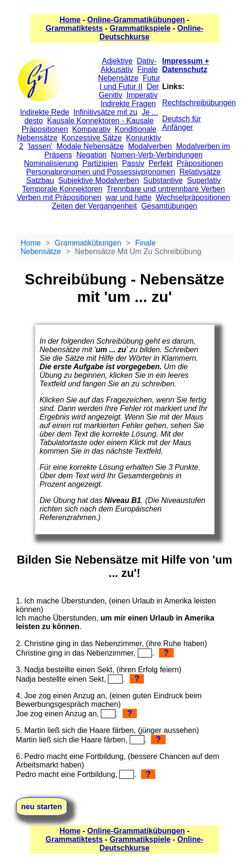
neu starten (42, 807)
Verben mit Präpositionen (59, 197)
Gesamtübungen (169, 206)
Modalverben (150, 146)
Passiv (133, 163)
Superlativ (204, 180)
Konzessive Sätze (92, 138)
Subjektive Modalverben (99, 180)
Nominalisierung (51, 163)
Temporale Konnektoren (62, 189)
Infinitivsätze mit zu (105, 112)
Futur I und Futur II (130, 82)
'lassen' (40, 146)
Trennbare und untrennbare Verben (166, 189)
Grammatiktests (74, 28)
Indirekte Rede (44, 112)
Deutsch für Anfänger (182, 123)
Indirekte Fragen (129, 104)
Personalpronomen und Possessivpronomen (101, 172)
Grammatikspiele (140, 28)
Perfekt (161, 163)
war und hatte (129, 197)
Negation (91, 155)
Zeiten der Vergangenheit (95, 206)
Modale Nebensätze (90, 146)
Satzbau (40, 180)
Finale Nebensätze (128, 74)
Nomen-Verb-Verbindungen (157, 155)
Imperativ (142, 95)
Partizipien (100, 163)
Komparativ (91, 129)
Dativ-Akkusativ (129, 65)
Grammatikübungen (88, 243)
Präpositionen (200, 163)
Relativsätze (200, 172)
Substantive (163, 180)
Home (70, 20)
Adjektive (117, 61)
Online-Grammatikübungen (136, 20)
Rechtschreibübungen (199, 103)
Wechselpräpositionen (193, 197)
